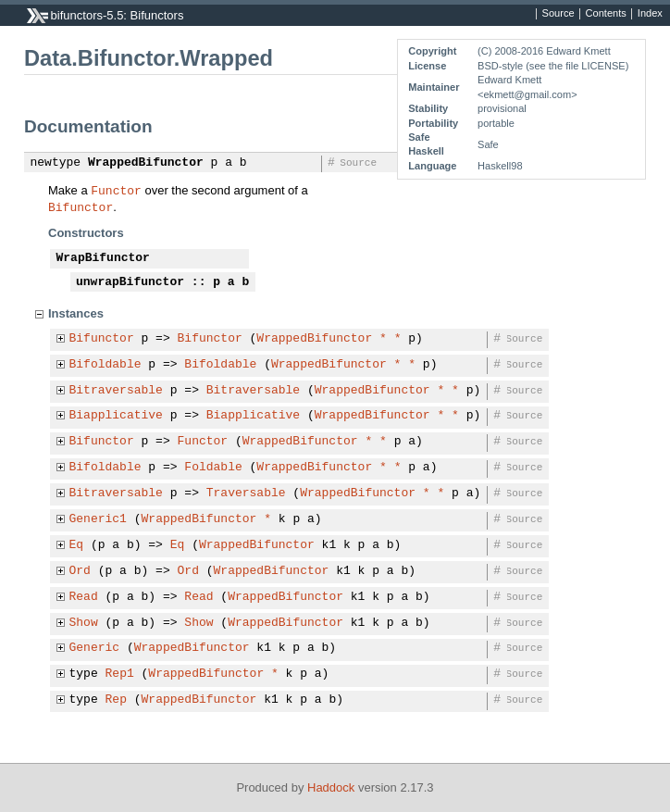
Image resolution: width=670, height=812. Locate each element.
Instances (76, 313)
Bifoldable (105, 365)
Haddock (331, 787)
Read (84, 597)
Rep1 (120, 674)
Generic (95, 648)
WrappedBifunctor (146, 163)
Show (84, 623)
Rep (116, 700)
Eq (77, 545)
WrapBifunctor (103, 258)
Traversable (246, 493)
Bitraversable (116, 391)
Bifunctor (81, 206)
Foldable (213, 468)
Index (650, 14)
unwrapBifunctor (130, 282)
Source (558, 14)
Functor (116, 190)
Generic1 (98, 519)
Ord (80, 571)
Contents (606, 14)
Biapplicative (116, 416)
